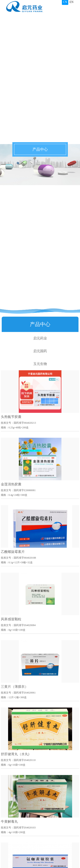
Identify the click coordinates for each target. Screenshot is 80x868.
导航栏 (70, 9)
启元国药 (40, 351)
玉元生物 (40, 364)
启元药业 (40, 338)
